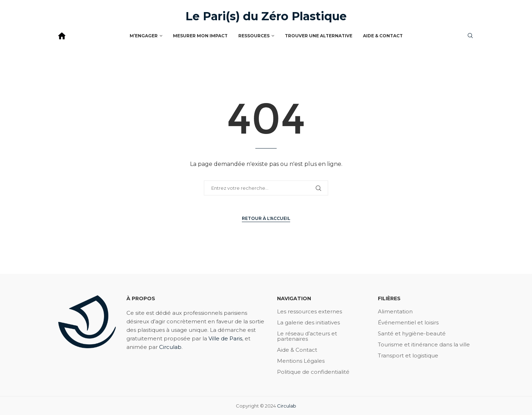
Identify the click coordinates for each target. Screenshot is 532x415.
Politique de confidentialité (313, 372)
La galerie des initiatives (308, 322)
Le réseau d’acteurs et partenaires (307, 336)
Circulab (170, 347)
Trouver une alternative (319, 36)
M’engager (144, 36)
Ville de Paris (225, 338)
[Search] (470, 36)
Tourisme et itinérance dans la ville (424, 344)
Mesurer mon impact (200, 36)
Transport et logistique (408, 355)
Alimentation (395, 311)
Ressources (254, 36)
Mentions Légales (301, 361)
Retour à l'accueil (266, 218)
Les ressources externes (310, 311)
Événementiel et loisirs (408, 322)
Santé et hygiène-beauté (412, 333)
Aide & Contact (383, 36)
